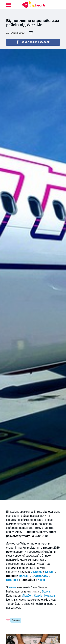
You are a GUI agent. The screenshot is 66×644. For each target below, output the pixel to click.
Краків (38, 596)
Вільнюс (12, 580)
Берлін (50, 572)
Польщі (24, 576)
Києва (12, 587)
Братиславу (40, 576)
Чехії (42, 580)
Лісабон (27, 596)
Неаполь (50, 596)
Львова (37, 572)
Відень (46, 592)
